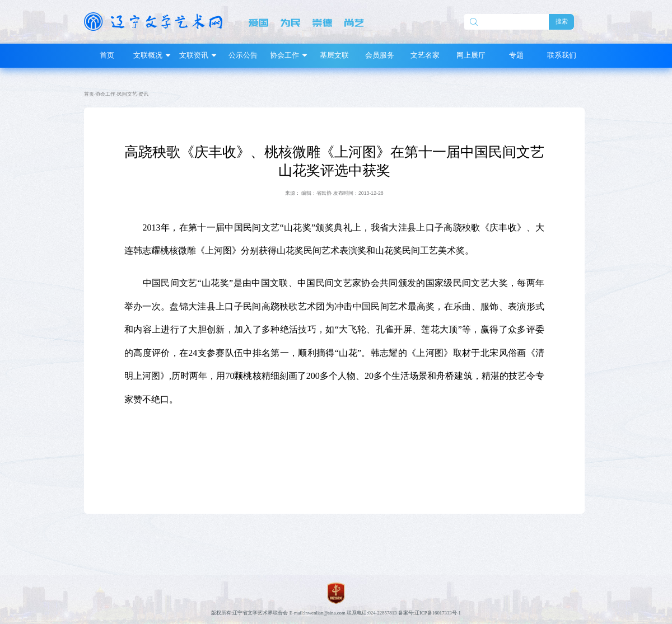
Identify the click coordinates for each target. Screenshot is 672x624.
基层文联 (334, 55)
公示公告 (243, 55)
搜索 (562, 21)
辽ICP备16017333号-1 (438, 613)
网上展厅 (471, 55)
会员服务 (380, 55)
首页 (107, 55)
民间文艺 (127, 94)
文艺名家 (425, 55)
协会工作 (105, 94)
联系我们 (562, 55)
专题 (516, 55)
